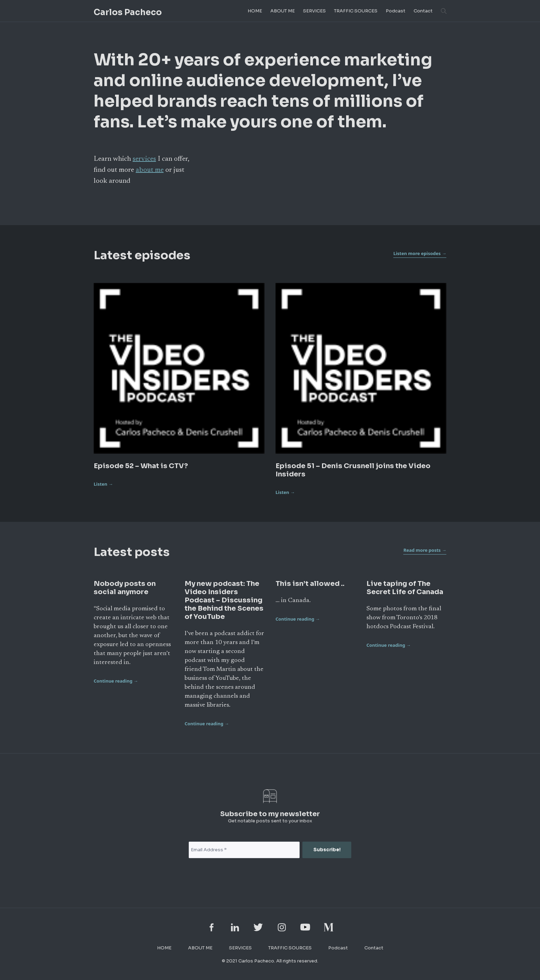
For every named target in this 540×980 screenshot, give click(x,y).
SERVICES (314, 11)
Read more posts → (425, 550)
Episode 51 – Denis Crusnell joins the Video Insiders (353, 470)
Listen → (103, 484)
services (144, 159)
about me (150, 170)
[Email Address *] (244, 850)
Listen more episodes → (420, 253)
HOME (255, 11)
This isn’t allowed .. (310, 584)
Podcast (396, 11)
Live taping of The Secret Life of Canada (405, 588)
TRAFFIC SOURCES (356, 11)
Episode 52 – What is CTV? (141, 466)
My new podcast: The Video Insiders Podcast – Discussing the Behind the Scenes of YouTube (224, 600)
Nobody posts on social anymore (125, 588)
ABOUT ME (283, 11)
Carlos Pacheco (128, 12)
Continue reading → (116, 681)
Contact (423, 11)
